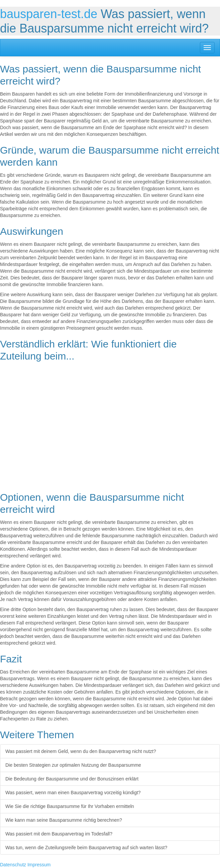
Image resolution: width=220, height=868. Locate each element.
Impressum (39, 865)
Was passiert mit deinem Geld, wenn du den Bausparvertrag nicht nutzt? (81, 751)
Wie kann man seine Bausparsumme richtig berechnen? (64, 820)
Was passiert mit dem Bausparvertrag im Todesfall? (59, 834)
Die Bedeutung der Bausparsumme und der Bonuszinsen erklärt (72, 779)
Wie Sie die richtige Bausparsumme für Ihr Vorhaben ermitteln (70, 806)
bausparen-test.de (49, 14)
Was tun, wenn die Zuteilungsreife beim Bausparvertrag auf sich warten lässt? (86, 848)
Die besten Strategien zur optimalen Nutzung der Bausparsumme (73, 765)
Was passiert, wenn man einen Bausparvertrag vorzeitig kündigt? (73, 793)
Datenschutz (13, 865)
